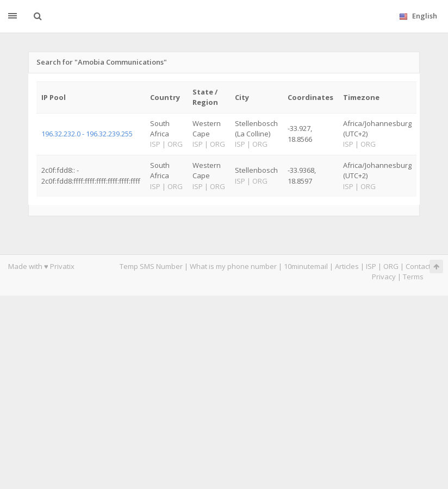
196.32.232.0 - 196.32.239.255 (87, 134)
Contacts (420, 266)
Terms (413, 277)
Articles (347, 266)
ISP (371, 266)
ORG (391, 266)
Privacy (384, 277)
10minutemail (306, 266)
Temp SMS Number (151, 266)
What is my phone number (233, 266)
